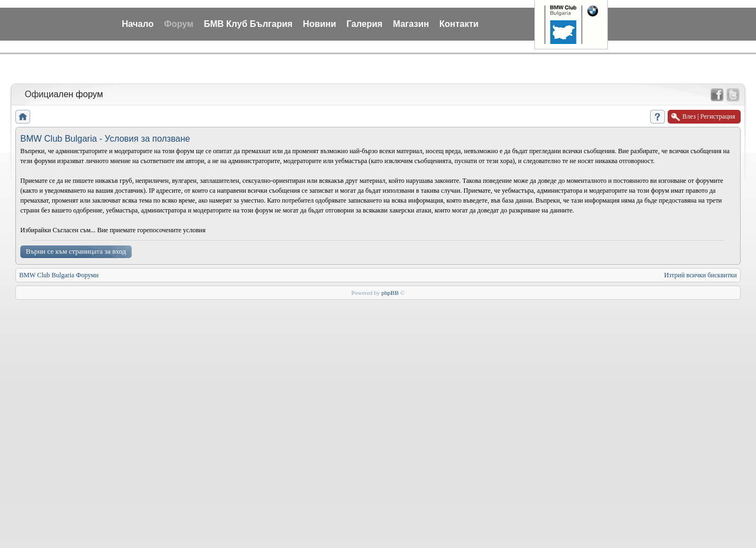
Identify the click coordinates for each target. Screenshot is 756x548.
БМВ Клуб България (248, 24)
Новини (320, 24)
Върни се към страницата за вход (76, 251)
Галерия (365, 24)
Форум (179, 24)
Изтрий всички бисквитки (700, 275)
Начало (138, 24)
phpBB (390, 293)
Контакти (459, 24)
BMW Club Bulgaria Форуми (59, 275)
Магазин (411, 24)
